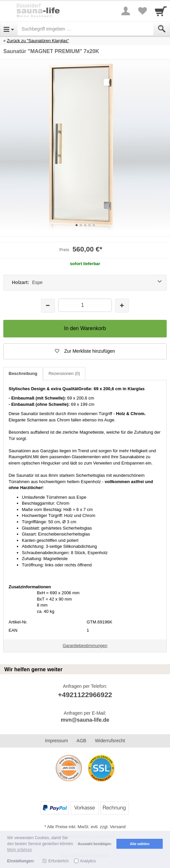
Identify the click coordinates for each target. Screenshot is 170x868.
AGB (81, 741)
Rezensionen (64, 373)
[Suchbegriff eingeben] (85, 29)
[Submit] (162, 29)
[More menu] (126, 11)
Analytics (88, 861)
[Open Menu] (9, 29)
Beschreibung (23, 373)
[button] (85, 351)
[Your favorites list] (142, 11)
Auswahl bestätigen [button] (94, 844)
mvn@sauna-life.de (85, 720)
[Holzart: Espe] (85, 283)
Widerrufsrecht (110, 741)
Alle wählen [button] (140, 844)
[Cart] (161, 11)
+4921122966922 (85, 695)
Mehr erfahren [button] (20, 850)
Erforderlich (58, 861)
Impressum (56, 741)
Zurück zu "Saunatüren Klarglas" (38, 41)
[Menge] (85, 305)
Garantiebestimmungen (85, 646)
